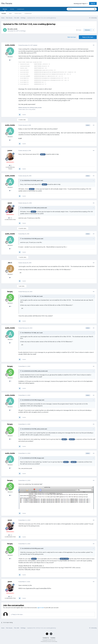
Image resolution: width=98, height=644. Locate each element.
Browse (5, 10)
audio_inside (13, 29)
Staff (10, 13)
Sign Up (93, 3)
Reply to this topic (88, 37)
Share (79, 30)
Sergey (10, 292)
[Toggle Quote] (21, 180)
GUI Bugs (23, 31)
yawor (10, 150)
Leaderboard (28, 13)
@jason (43, 154)
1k (10, 165)
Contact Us (46, 638)
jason (10, 203)
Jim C (10, 263)
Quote (24, 115)
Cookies (53, 638)
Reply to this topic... (17, 614)
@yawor (72, 439)
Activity (12, 9)
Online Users (18, 13)
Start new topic (72, 37)
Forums (4, 13)
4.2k (10, 218)
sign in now (41, 608)
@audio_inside (64, 559)
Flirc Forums (7, 3)
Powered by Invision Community (49, 641)
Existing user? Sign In (81, 4)
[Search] (75, 9)
